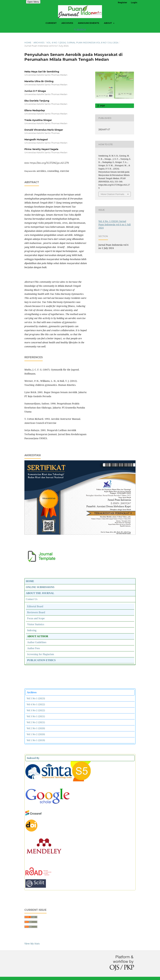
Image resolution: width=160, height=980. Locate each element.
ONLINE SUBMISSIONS (40, 587)
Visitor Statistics (36, 624)
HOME (30, 581)
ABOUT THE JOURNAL (40, 593)
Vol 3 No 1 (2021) (36, 716)
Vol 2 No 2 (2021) (36, 722)
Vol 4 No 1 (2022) (36, 704)
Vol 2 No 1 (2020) (36, 728)
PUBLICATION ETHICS (41, 660)
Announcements (88, 23)
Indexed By (33, 758)
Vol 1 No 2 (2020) (36, 734)
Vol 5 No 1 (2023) (36, 698)
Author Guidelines (37, 642)
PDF (102, 106)
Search (80, 29)
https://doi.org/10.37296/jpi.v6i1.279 (49, 163)
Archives (67, 23)
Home (28, 43)
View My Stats (32, 944)
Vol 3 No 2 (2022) (36, 710)
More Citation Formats (112, 194)
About (108, 23)
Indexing (32, 630)
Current (51, 23)
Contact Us (32, 599)
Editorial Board (35, 606)
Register (123, 2)
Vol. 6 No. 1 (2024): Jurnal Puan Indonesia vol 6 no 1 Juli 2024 (82, 43)
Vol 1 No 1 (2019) (36, 740)
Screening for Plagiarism (41, 654)
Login (134, 2)
